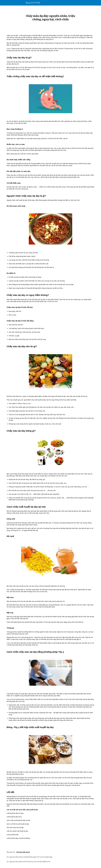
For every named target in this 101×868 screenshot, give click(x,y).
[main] (50, 18)
